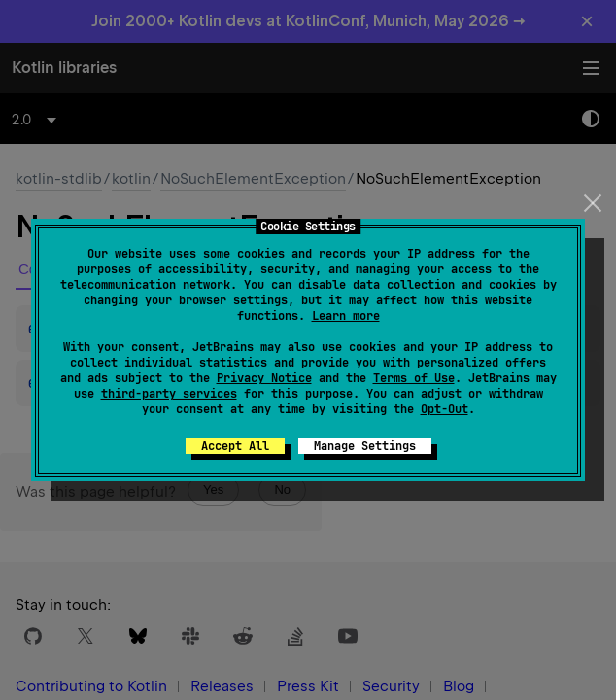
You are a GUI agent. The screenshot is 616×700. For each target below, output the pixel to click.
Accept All (235, 446)
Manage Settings (365, 446)
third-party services (169, 394)
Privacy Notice (264, 378)
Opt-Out (445, 409)
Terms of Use (414, 378)
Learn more (346, 316)
